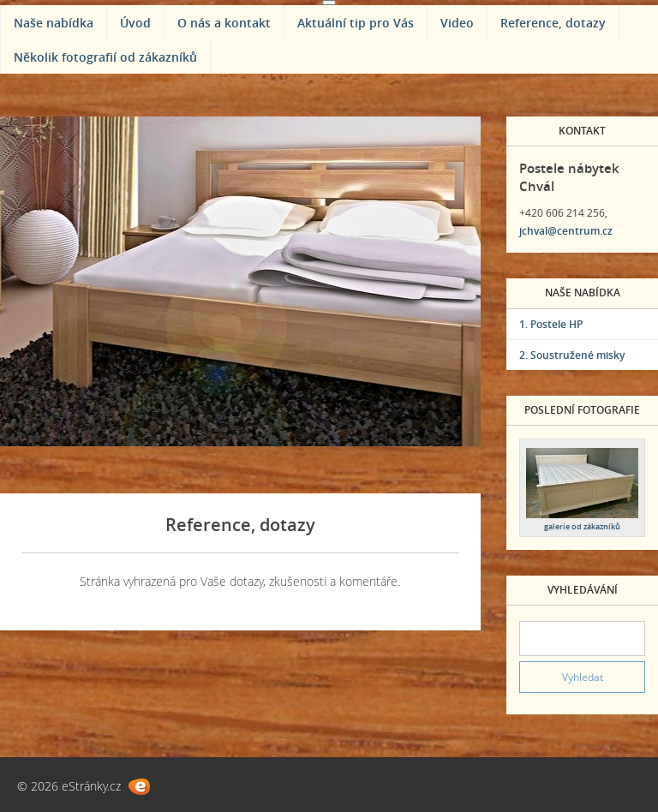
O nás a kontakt (224, 23)
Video (457, 23)
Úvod (135, 23)
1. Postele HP (551, 324)
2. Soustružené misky (572, 355)
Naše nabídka (54, 23)
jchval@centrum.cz (566, 231)
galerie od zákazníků (582, 526)
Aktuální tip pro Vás (356, 23)
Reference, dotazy (553, 23)
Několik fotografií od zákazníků (105, 57)
